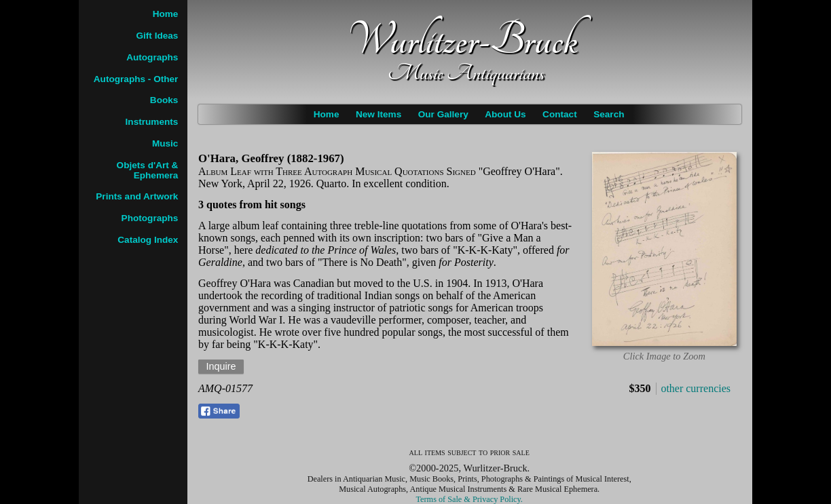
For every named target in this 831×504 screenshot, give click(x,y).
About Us (505, 114)
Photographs (150, 218)
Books (164, 100)
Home (327, 114)
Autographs (152, 57)
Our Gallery (443, 114)
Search (609, 114)
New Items (378, 114)
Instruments (152, 122)
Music (165, 143)
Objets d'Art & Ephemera (148, 170)
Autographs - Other (136, 79)
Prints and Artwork (137, 196)
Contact (560, 114)
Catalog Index (148, 240)
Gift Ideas (157, 36)
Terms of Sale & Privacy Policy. (469, 499)
